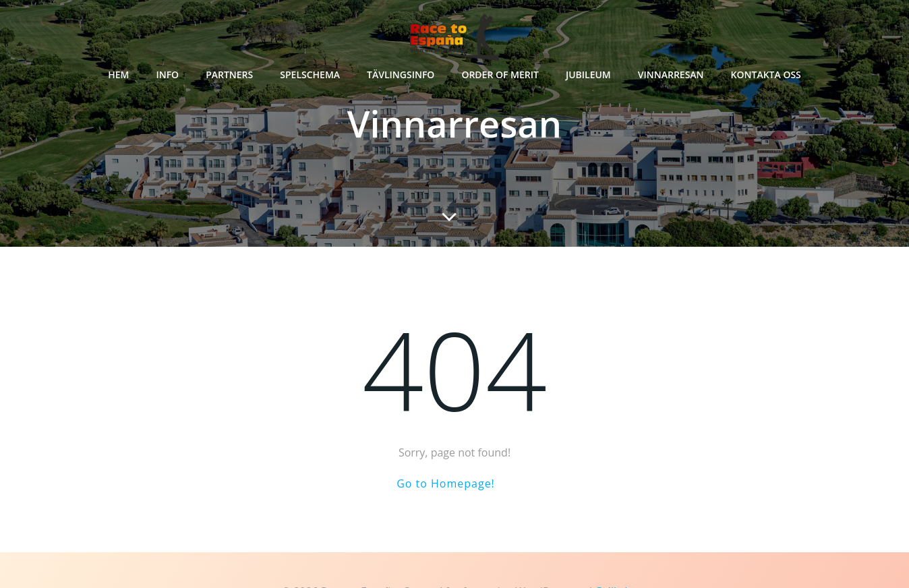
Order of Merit (500, 75)
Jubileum (588, 75)
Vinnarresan (671, 75)
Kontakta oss (766, 75)
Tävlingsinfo (401, 75)
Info (167, 75)
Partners (229, 75)
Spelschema (310, 75)
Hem (118, 75)
